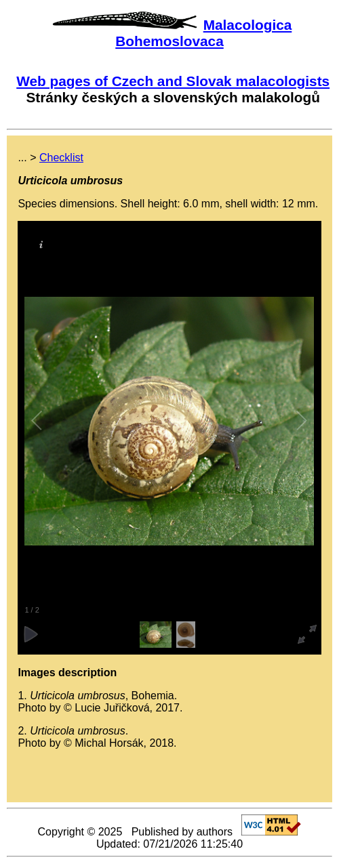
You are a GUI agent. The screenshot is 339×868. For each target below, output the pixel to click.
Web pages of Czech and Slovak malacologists (173, 81)
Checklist (61, 158)
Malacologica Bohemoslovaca (203, 33)
